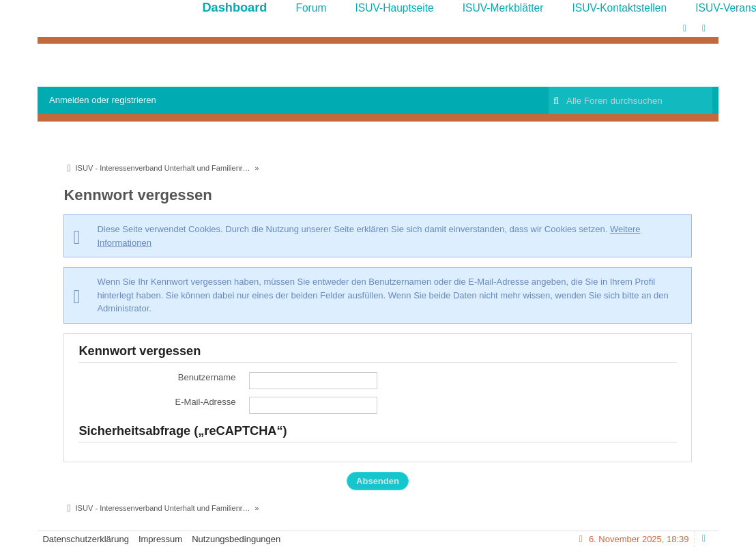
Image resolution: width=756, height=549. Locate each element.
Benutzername (207, 377)
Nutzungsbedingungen (236, 539)
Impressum (160, 539)
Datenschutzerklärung (85, 539)
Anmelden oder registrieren (103, 100)
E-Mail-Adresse (206, 402)
